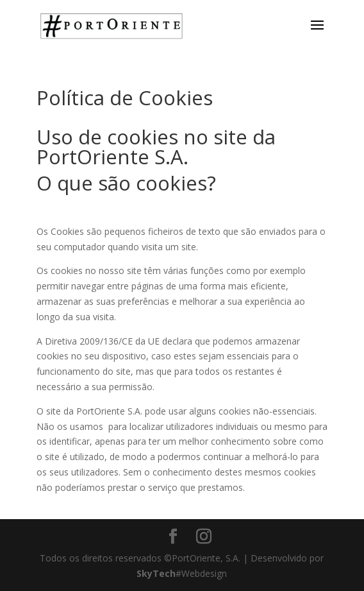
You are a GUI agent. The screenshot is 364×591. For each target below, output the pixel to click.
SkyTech (156, 573)
